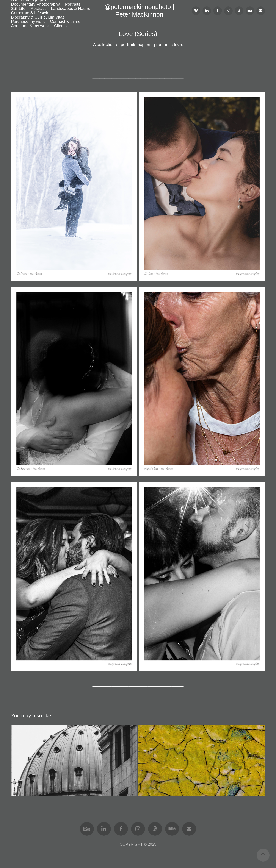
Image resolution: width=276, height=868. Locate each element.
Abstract (38, 9)
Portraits (73, 4)
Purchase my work (28, 21)
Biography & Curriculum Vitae (38, 17)
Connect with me (65, 21)
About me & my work (30, 26)
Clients (60, 26)
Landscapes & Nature (71, 9)
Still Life (18, 9)
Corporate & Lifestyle (30, 13)
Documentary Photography (35, 4)
